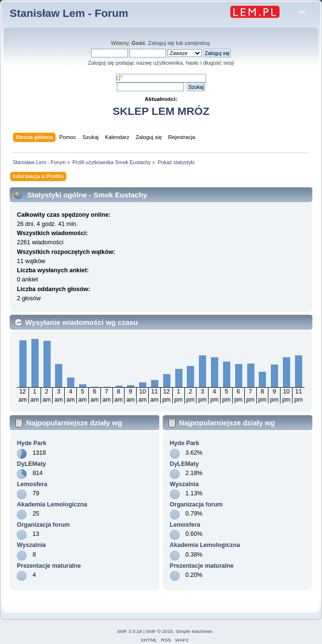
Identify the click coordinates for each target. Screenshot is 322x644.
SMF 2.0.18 (129, 631)
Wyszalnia (31, 545)
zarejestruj (197, 43)
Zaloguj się (161, 43)
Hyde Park (32, 443)
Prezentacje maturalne (49, 566)
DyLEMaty (31, 464)
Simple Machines (194, 631)
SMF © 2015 (159, 631)
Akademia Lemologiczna (52, 504)
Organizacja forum (43, 525)
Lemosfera (32, 484)
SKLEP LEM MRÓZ (161, 111)
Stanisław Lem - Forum (69, 13)
